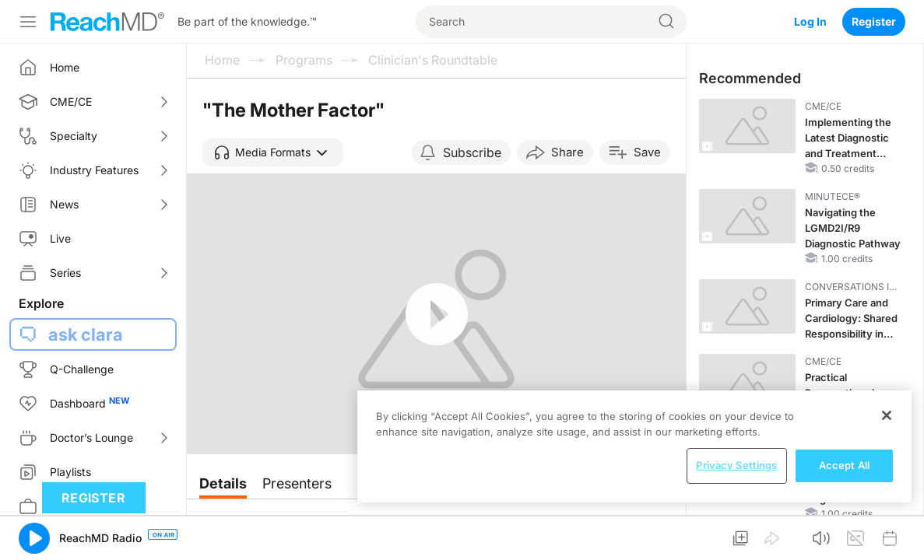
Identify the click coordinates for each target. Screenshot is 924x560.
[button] (273, 152)
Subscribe (472, 152)
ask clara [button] (86, 334)
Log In (810, 21)
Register (874, 21)
